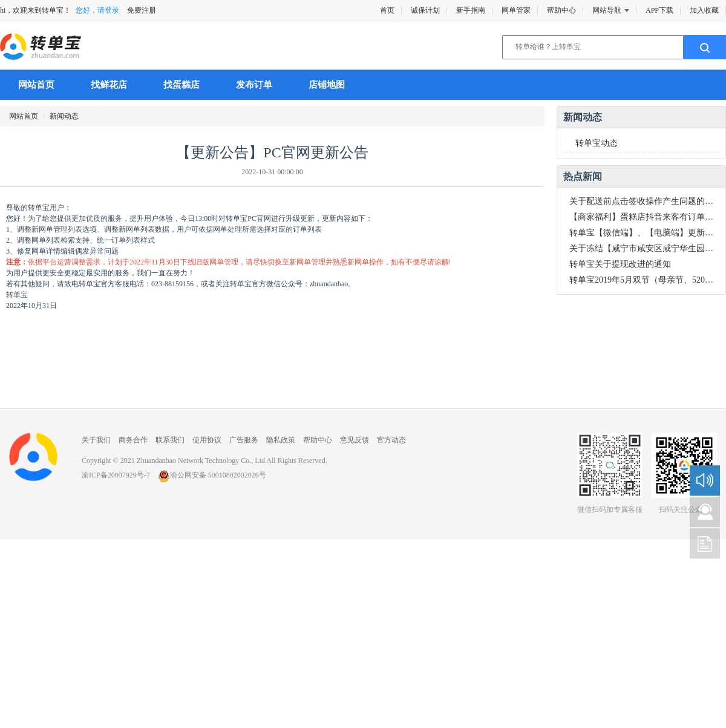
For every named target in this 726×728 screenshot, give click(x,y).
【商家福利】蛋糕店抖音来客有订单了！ (646, 217)
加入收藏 (704, 10)
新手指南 (471, 10)
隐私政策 (281, 440)
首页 (387, 10)
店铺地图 (327, 85)
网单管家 (516, 10)
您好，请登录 (97, 10)
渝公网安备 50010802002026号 (212, 475)
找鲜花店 (109, 85)
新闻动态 (64, 116)
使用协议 (207, 440)
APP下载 (659, 10)
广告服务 (244, 440)
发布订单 (254, 85)
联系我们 (170, 440)
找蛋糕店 (181, 85)
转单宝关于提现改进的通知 (620, 264)
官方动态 (391, 440)
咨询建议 (705, 512)
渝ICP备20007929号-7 (116, 475)
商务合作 (133, 440)
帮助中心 (561, 10)
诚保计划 (425, 10)
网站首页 (36, 85)
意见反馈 (355, 440)
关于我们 (96, 440)
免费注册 (142, 10)
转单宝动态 (597, 143)
